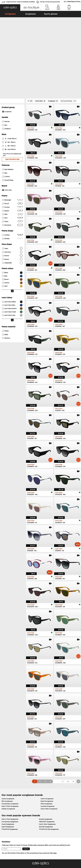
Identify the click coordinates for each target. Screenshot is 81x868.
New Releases (8, 111)
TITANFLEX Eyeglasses (10, 771)
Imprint (24, 860)
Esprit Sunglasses (47, 743)
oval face (12, 194)
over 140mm (9, 91)
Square (12, 153)
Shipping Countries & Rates (37, 822)
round (12, 145)
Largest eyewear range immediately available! (20, 2)
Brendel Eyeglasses (46, 768)
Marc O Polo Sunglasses (10, 748)
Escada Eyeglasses (46, 761)
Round (12, 197)
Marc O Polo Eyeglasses (10, 761)
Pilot (12, 156)
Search (47, 9)
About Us (5, 816)
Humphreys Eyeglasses (10, 763)
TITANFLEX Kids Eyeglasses (49, 771)
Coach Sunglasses (47, 740)
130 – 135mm (9, 84)
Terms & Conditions (8, 860)
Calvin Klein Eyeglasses (47, 766)
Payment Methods (34, 820)
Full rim (12, 177)
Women (6, 63)
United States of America (74, 2)
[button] (10, 8)
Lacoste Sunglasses (48, 748)
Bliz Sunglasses (7, 743)
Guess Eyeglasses (8, 766)
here (55, 795)
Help (55, 816)
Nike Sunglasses (46, 745)
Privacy (18, 860)
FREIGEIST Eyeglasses (47, 763)
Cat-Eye (12, 149)
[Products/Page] (68, 43)
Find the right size (12, 101)
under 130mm (10, 80)
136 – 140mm (9, 88)
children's (7, 70)
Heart (12, 190)
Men (5, 67)
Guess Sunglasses (8, 740)
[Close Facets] (12, 43)
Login (58, 9)
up (78, 860)
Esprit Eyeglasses (8, 768)
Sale (5, 115)
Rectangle (12, 142)
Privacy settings (7, 820)
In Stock (6, 118)
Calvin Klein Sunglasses (49, 751)
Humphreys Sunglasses (10, 745)
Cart (69, 9)
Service (30, 816)
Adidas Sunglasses (8, 751)
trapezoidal (12, 205)
